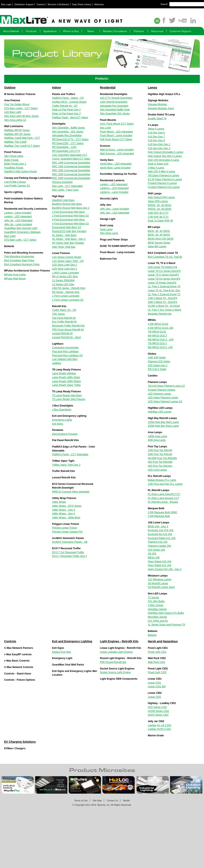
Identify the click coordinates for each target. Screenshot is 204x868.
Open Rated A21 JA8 (160, 565)
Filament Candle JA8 (159, 546)
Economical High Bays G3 (67, 227)
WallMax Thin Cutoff (15, 142)
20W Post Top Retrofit (160, 454)
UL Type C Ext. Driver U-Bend (164, 310)
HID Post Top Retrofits (160, 462)
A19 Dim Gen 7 (156, 137)
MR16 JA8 (154, 558)
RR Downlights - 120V (64, 147)
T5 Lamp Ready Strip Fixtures (69, 399)
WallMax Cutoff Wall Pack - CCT (22, 138)
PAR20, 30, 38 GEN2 (160, 205)
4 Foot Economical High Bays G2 (70, 224)
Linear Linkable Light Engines (116, 652)
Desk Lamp (106, 229)
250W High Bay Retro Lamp (163, 426)
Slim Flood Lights (14, 156)
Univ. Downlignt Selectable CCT (70, 155)
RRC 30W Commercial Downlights (71, 174)
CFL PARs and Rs (158, 621)
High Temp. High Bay (64, 247)
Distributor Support (24, 4)
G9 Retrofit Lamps (158, 583)
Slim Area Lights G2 (15, 120)
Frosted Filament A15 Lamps (164, 187)
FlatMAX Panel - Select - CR (68, 98)
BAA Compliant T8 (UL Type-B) (165, 257)
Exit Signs (58, 424)
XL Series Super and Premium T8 (166, 625)
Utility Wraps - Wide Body (66, 518)
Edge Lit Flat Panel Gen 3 (66, 114)
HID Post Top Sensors (160, 466)
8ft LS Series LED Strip (65, 276)
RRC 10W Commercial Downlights (71, 163)
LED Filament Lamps (159, 394)
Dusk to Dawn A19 (158, 164)
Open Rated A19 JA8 (160, 562)
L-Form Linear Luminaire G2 (68, 300)
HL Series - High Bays (64, 235)
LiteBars (57, 363)
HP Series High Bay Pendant (68, 243)
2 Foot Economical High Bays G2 (70, 216)
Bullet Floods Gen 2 (15, 164)
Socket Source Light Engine (115, 672)
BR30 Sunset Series (159, 243)
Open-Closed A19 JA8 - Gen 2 (165, 569)
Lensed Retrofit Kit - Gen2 (67, 337)
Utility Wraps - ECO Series (67, 506)
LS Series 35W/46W (63, 280)
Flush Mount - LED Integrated (116, 132)
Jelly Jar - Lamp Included (18, 224)
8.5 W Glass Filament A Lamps (165, 179)
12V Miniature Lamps (160, 579)
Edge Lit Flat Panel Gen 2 (66, 110)
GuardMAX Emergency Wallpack (22, 232)
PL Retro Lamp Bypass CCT (164, 498)
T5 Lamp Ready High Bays (67, 395)
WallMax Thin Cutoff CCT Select (22, 146)
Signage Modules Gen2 (161, 108)
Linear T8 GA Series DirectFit (164, 279)
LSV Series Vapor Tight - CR (68, 261)
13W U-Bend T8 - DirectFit (162, 298)
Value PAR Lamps (158, 201)
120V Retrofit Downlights (114, 102)
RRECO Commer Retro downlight (71, 492)
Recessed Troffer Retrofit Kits (68, 326)
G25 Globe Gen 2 (158, 365)
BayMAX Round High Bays (67, 204)
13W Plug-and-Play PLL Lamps (165, 484)
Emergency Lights (62, 420)
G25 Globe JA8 (156, 550)
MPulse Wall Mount (15, 279)
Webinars (99, 4)
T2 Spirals (153, 598)
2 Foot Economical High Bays (68, 212)
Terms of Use (81, 800)
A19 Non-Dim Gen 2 (159, 144)
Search (164, 4)
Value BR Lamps (157, 246)
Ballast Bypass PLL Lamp (162, 480)
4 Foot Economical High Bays (68, 220)
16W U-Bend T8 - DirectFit (162, 302)
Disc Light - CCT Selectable (67, 186)
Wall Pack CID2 (157, 662)
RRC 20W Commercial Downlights (71, 170)
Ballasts (152, 635)
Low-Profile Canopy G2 (17, 186)
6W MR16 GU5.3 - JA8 (161, 340)
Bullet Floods (11, 160)
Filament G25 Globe (159, 361)
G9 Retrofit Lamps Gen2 (161, 587)
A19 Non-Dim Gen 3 (159, 148)
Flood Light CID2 (157, 672)
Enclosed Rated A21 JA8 (162, 538)
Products (31, 31)
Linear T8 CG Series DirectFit (164, 271)
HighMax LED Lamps (160, 412)
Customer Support (180, 31)
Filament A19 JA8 (158, 542)
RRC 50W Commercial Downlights (71, 178)
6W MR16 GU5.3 (157, 336)
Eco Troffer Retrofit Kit (64, 322)
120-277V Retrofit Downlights (116, 98)
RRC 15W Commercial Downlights (71, 166)
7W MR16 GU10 (157, 332)
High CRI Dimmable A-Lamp (164, 160)
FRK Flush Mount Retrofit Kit (68, 330)
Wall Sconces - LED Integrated (117, 154)
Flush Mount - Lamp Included (116, 135)
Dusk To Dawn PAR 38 (160, 221)
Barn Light (10, 236)
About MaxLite (11, 31)
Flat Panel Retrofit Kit (64, 318)
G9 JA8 (152, 554)
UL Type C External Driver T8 (164, 286)
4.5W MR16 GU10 (158, 324)
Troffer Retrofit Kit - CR (65, 106)
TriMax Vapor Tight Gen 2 (66, 465)
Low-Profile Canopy (15, 182)
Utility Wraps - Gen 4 (63, 514)
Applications (50, 31)
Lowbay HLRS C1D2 (159, 729)
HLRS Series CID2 (158, 715)
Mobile (126, 800)
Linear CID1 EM (157, 687)
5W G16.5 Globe (157, 369)
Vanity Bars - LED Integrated (116, 164)
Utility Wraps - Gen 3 (63, 510)
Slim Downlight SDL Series (115, 114)
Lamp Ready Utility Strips (66, 377)
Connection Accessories (65, 348)
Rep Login (6, 4)
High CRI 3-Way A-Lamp (161, 171)
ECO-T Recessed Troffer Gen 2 (70, 556)
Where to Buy (71, 31)
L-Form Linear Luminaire (66, 296)
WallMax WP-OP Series (17, 134)
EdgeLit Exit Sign (62, 652)
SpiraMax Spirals (157, 609)
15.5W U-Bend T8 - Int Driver (164, 306)
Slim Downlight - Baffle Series (68, 128)
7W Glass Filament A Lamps (164, 175)
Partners (139, 31)
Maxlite (73, 20)
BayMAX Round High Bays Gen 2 (71, 208)
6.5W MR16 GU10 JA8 (160, 328)
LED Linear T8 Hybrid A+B (162, 267)
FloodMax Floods (14, 168)
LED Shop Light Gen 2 (65, 265)
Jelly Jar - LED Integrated (18, 220)
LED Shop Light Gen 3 (65, 269)
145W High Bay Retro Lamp (163, 422)
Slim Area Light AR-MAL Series (21, 116)
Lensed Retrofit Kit (62, 333)
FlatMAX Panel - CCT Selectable (70, 454)
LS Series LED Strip (63, 284)
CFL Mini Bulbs (156, 601)
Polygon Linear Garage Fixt (67, 532)
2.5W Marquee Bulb (159, 516)
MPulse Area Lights (15, 275)
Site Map (97, 800)
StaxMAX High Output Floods (21, 171)
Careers (41, 4)
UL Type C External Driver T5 (164, 294)
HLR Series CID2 (157, 707)
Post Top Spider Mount (17, 104)
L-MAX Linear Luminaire (65, 273)
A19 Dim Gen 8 (156, 140)
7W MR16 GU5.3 (157, 343)
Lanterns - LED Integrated (114, 188)
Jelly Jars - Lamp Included (114, 209)
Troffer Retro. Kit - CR (64, 310)
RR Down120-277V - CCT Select (70, 139)
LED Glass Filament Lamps (163, 398)
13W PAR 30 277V (158, 213)
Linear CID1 (154, 683)
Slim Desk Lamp (109, 233)
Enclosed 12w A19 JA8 (161, 530)
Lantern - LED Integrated (18, 216)
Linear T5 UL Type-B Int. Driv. (164, 290)
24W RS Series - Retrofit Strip (69, 288)
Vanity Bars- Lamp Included (115, 168)
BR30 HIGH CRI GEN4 (161, 239)
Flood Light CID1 (157, 652)
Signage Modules (157, 104)
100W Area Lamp (157, 436)
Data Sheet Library (82, 4)
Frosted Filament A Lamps (162, 183)
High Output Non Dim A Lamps (165, 156)
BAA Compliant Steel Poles (19, 260)
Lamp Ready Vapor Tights (66, 385)
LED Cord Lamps (157, 470)
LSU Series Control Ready (67, 257)
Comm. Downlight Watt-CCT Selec (71, 159)
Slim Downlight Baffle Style (115, 110)
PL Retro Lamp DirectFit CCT (164, 494)
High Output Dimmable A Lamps (166, 152)
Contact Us (112, 800)
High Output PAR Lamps (161, 197)
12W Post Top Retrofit (160, 450)
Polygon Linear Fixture (65, 528)
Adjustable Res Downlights (67, 135)
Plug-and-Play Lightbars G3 (67, 355)
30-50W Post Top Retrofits (162, 458)
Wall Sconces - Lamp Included (117, 150)
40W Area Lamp (157, 440)
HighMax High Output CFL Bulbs (166, 613)
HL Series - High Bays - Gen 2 (69, 239)
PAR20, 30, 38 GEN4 (160, 209)
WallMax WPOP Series (17, 130)
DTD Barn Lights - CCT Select (21, 108)
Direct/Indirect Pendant (65, 434)
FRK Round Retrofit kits (113, 662)
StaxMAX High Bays (63, 200)
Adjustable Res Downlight (114, 106)
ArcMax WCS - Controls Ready (69, 102)
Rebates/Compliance (115, 31)
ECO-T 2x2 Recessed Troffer (68, 552)
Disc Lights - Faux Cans (65, 190)
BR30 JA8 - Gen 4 (158, 527)
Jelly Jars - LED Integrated (115, 213)
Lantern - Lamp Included (18, 213)
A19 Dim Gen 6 (156, 133)
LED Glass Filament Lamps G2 (165, 401)
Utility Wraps (59, 502)
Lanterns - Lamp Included (114, 192)
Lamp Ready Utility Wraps (67, 381)
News (91, 31)
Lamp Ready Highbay (64, 373)
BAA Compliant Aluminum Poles (22, 264)
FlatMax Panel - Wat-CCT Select (70, 118)
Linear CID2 (154, 697)
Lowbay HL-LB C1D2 (160, 725)
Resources (157, 31)
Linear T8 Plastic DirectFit (162, 283)
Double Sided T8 (157, 119)
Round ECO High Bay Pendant (69, 231)
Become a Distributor (58, 4)
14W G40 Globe (157, 358)
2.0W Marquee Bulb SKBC (163, 512)
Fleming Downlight (62, 182)
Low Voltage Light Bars (65, 359)
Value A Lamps (156, 129)
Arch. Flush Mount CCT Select (117, 124)
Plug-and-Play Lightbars (65, 351)
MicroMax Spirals (157, 617)
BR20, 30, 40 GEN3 (159, 235)
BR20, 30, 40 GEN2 (159, 231)
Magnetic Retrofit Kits (160, 314)
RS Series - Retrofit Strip (66, 292)
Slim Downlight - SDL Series (68, 132)
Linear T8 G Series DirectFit (163, 275)
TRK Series (58, 314)
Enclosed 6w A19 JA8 (160, 534)
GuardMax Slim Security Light (21, 228)
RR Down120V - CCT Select (68, 143)
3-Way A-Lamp (156, 168)
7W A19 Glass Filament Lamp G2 (166, 386)
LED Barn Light (13, 112)
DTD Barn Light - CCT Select (20, 240)
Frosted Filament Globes (161, 390)
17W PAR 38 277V (158, 217)
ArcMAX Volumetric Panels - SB (70, 542)
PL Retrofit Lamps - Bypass (163, 502)
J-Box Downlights (62, 410)
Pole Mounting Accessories (19, 256)
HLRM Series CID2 (158, 711)
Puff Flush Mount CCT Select (116, 139)
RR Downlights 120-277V (66, 151)
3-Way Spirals (155, 605)
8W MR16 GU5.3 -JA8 (160, 347)
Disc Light (105, 128)
